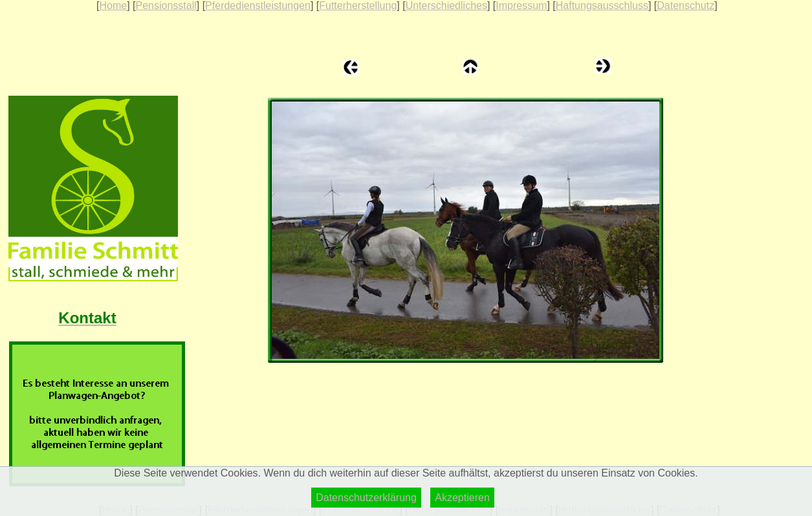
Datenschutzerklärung (366, 498)
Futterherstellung (358, 5)
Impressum (521, 5)
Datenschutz (686, 5)
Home (113, 5)
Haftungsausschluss (602, 5)
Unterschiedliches (446, 5)
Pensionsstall (166, 5)
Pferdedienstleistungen (258, 5)
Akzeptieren (462, 498)
